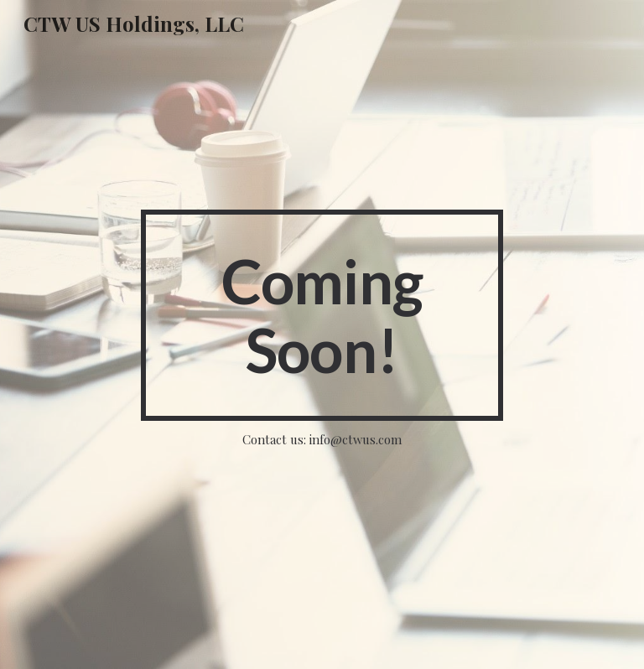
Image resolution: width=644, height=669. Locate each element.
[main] (322, 315)
